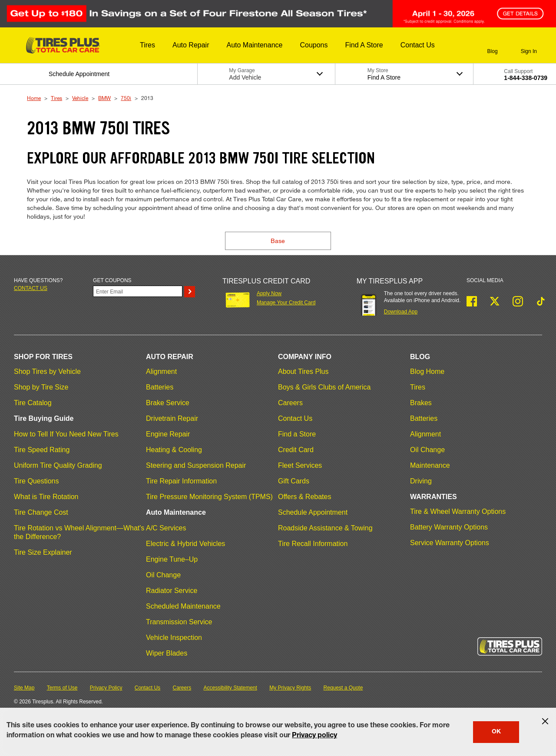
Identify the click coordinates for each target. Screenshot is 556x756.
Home (34, 98)
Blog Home (427, 371)
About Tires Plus (303, 371)
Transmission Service (179, 622)
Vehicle (80, 98)
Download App (401, 312)
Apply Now (269, 293)
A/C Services (166, 528)
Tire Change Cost (41, 512)
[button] (147, 45)
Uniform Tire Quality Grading (58, 465)
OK (496, 732)
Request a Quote (343, 688)
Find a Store (297, 434)
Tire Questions (36, 481)
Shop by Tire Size (41, 387)
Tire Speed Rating (42, 450)
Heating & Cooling (174, 450)
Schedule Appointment (313, 512)
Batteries (160, 387)
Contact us (31, 288)
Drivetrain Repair (172, 418)
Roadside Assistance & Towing (325, 528)
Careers (290, 403)
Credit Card (296, 450)
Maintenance (430, 465)
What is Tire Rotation (46, 497)
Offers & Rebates (304, 497)
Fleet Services (300, 465)
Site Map (24, 688)
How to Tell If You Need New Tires (66, 434)
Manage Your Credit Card (286, 303)
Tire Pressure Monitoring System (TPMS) (209, 497)
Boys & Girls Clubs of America (324, 387)
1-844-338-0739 (526, 78)
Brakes (421, 403)
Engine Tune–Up (172, 559)
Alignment (161, 371)
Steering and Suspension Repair (196, 465)
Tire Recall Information (313, 544)
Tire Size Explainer (43, 552)
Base (278, 241)
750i (126, 98)
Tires (56, 98)
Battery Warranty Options (449, 527)
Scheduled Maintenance (183, 606)
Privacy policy (314, 736)
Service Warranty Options (450, 543)
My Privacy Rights (290, 688)
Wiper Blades (167, 653)
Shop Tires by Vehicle (47, 371)
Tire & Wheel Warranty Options (458, 511)
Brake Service (168, 403)
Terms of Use (62, 688)
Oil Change (163, 575)
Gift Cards (294, 481)
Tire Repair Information (181, 481)
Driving (421, 481)
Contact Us (295, 418)
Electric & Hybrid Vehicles (185, 544)
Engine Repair (168, 434)
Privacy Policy (106, 688)
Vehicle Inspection (174, 638)
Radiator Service (172, 591)
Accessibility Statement (230, 688)
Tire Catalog (33, 403)
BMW (104, 98)
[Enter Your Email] (138, 291)
